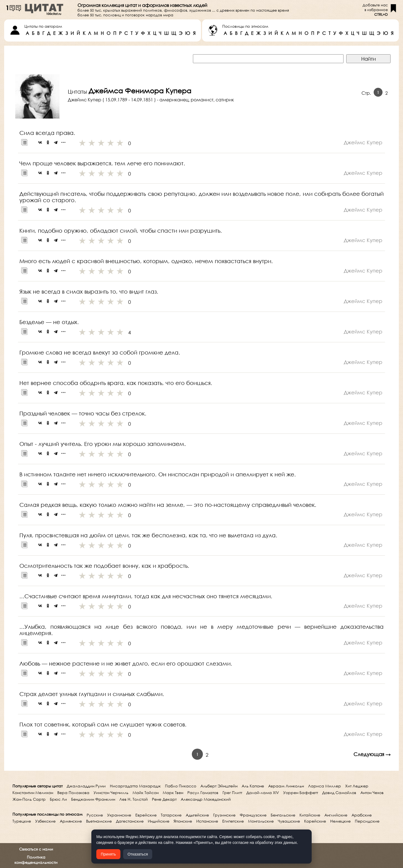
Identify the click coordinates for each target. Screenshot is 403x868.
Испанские (207, 821)
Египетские (233, 821)
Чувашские (289, 821)
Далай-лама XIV (263, 793)
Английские (336, 815)
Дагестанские (130, 821)
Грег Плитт (232, 793)
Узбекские (45, 821)
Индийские (159, 821)
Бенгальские (283, 815)
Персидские (367, 821)
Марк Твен (173, 793)
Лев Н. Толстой (134, 799)
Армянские (71, 821)
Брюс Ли (58, 799)
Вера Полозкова (73, 793)
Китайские (310, 815)
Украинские (119, 815)
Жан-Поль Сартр (29, 799)
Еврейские (146, 815)
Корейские (315, 821)
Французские (253, 815)
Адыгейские (197, 815)
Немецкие (340, 821)
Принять (108, 854)
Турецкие (22, 821)
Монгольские (261, 821)
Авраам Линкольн (286, 786)
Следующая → (372, 754)
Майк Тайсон (146, 793)
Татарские (171, 815)
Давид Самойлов (339, 793)
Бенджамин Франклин (93, 799)
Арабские (362, 815)
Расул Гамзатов (203, 793)
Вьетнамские (99, 821)
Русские (95, 815)
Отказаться (138, 854)
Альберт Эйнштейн (219, 786)
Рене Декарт (164, 799)
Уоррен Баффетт (301, 793)
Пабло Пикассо (181, 786)
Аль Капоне (253, 786)
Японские (183, 821)
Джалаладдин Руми (86, 786)
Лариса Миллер (325, 786)
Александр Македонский (206, 799)
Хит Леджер (357, 786)
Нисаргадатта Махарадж (135, 786)
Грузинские (224, 815)
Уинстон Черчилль (111, 793)
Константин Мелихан (33, 793)
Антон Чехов (372, 793)
